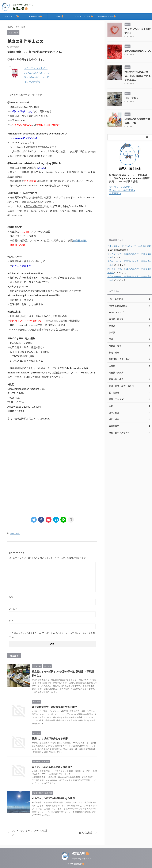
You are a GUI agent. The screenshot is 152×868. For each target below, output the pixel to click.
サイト (12, 621)
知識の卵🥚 (20, 9)
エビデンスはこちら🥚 (83, 16)
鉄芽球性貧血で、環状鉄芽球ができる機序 (54, 707)
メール (13, 609)
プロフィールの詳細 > (121, 187)
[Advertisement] (52, 448)
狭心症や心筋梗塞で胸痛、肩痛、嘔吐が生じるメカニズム (138, 76)
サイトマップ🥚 (12, 16)
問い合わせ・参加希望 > (122, 190)
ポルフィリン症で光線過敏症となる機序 (53, 798)
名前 (12, 597)
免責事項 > (115, 193)
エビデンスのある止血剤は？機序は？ (52, 767)
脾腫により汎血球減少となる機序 (50, 738)
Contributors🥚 (36, 16)
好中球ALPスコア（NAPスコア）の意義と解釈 (129, 246)
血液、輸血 (15, 534)
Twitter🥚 (59, 16)
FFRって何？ (132, 98)
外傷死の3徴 (80, 241)
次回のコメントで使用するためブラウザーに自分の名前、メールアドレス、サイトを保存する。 (52, 635)
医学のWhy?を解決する (82, 859)
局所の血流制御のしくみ (138, 51)
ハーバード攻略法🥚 (107, 16)
